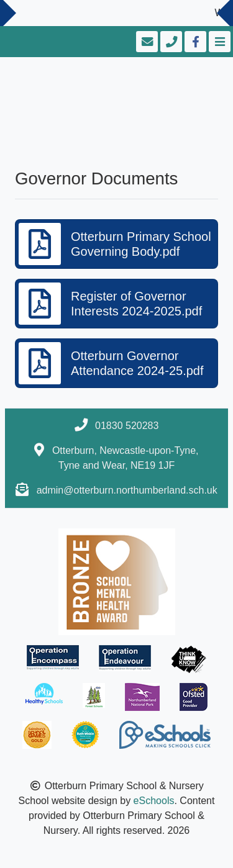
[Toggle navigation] (218, 42)
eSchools (154, 801)
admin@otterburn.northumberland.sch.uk (127, 490)
